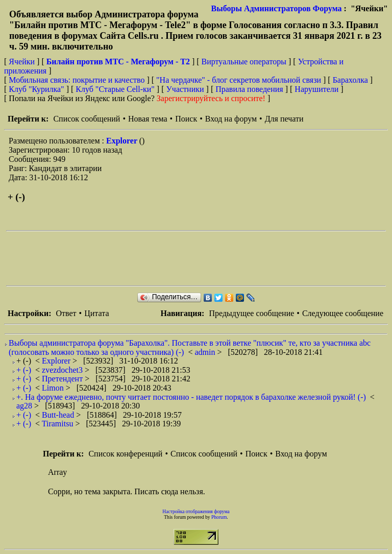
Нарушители (316, 89)
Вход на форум (231, 119)
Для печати (284, 119)
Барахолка (350, 80)
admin (206, 352)
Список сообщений (87, 119)
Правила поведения (249, 89)
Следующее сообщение (343, 313)
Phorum (219, 517)
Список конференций (125, 454)
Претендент (63, 379)
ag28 (25, 406)
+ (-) (24, 370)
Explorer (123, 141)
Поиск (186, 119)
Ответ (66, 313)
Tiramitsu (59, 424)
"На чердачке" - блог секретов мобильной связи (239, 80)
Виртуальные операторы (244, 62)
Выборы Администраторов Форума (277, 8)
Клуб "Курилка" (36, 89)
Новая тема (148, 119)
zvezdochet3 (63, 370)
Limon (54, 388)
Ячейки (23, 62)
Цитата (96, 313)
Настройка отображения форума (196, 511)
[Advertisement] (192, 258)
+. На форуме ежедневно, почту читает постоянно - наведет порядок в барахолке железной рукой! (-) (191, 397)
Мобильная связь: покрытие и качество (77, 80)
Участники (185, 89)
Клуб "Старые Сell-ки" (115, 89)
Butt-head (59, 415)
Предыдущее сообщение (251, 313)
